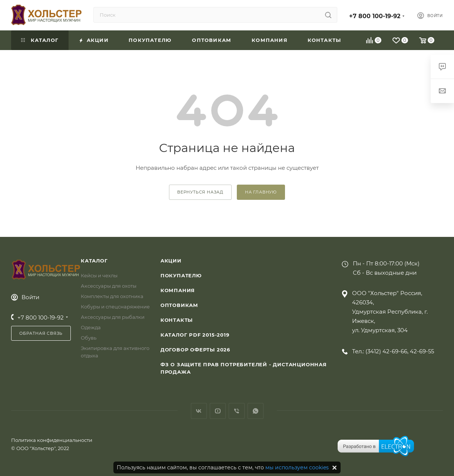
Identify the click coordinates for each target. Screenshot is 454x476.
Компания (178, 290)
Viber (237, 411)
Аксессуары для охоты (109, 286)
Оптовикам (179, 305)
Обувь (89, 338)
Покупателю (181, 275)
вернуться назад (200, 192)
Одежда (91, 327)
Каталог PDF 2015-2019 (195, 335)
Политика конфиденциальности (52, 440)
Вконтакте (199, 411)
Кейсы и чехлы (99, 275)
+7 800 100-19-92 (375, 16)
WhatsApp (256, 411)
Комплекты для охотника (112, 296)
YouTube (218, 411)
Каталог (94, 261)
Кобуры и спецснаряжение (115, 307)
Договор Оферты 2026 (195, 350)
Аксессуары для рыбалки (113, 317)
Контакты (177, 320)
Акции (171, 261)
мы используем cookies (297, 467)
